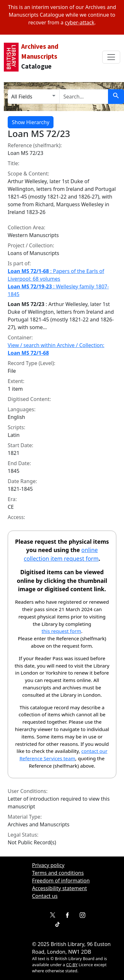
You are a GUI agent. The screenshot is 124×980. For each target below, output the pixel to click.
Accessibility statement (59, 888)
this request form (61, 631)
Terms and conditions (58, 873)
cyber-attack (79, 22)
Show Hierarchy (31, 122)
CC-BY (72, 965)
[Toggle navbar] (111, 57)
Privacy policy (48, 865)
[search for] (84, 97)
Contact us (45, 896)
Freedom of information (61, 881)
